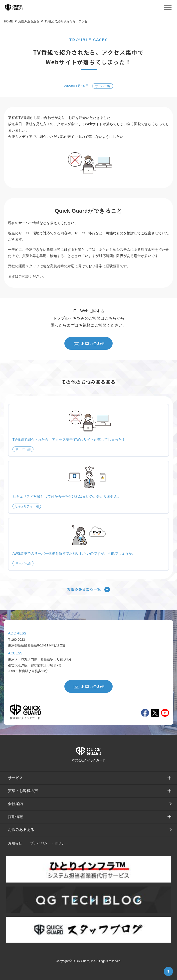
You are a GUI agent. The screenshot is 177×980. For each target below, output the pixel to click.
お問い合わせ (89, 343)
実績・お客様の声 (23, 791)
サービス (15, 778)
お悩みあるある (21, 830)
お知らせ (15, 843)
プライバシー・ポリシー (49, 843)
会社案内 (15, 804)
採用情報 (15, 817)
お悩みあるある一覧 (88, 590)
